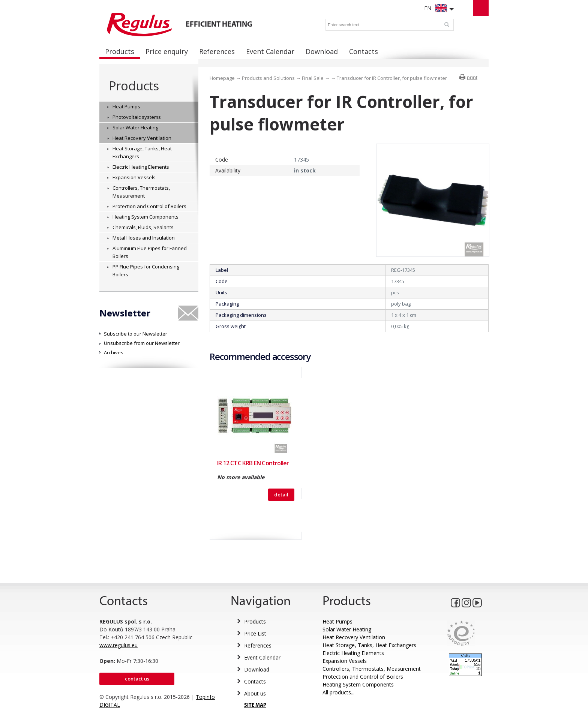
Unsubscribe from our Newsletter (142, 343)
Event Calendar (262, 657)
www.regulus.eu (118, 645)
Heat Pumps (337, 621)
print (472, 77)
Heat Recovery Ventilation (354, 637)
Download (257, 669)
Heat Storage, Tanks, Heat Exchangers (369, 645)
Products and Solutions (268, 78)
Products (134, 86)
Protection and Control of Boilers (363, 677)
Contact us (137, 679)
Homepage (222, 78)
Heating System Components (358, 684)
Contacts (255, 681)
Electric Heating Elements (353, 653)
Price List (255, 633)
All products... (338, 692)
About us (255, 693)
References (258, 645)
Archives (114, 352)
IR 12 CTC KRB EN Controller (253, 463)
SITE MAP (255, 705)
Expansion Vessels (345, 661)
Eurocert (461, 633)
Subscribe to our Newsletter (136, 334)
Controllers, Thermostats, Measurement (372, 669)
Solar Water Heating (347, 629)
